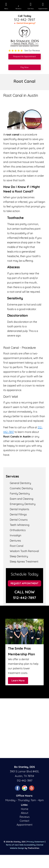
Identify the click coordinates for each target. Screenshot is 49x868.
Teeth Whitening (20, 525)
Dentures (15, 541)
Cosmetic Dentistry (21, 488)
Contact (24, 821)
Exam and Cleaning (22, 499)
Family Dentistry (20, 494)
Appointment (24, 825)
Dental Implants (19, 509)
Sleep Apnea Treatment (24, 562)
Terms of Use (12, 845)
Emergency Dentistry (23, 504)
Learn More (18, 681)
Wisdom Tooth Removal (24, 551)
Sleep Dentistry (19, 556)
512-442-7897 (24, 20)
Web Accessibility (28, 845)
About (25, 813)
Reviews (25, 817)
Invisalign (16, 535)
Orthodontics (18, 530)
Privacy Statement (36, 842)
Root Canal (17, 546)
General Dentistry (20, 483)
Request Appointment (24, 583)
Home (25, 809)
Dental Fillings (18, 514)
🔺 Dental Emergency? (24, 23)
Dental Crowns (19, 520)
